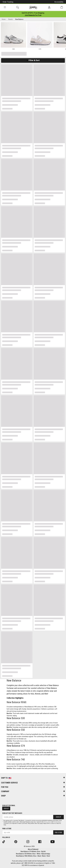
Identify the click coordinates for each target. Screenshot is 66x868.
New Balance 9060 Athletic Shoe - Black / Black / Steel (33, 856)
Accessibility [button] (59, 2)
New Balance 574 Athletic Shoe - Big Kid (33, 851)
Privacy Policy (57, 822)
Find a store (7, 829)
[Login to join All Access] (33, 13)
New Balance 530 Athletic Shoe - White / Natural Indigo (33, 854)
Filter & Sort (33, 60)
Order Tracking (8, 2)
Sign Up (6, 809)
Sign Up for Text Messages (12, 813)
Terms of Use (47, 822)
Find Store (58, 833)
